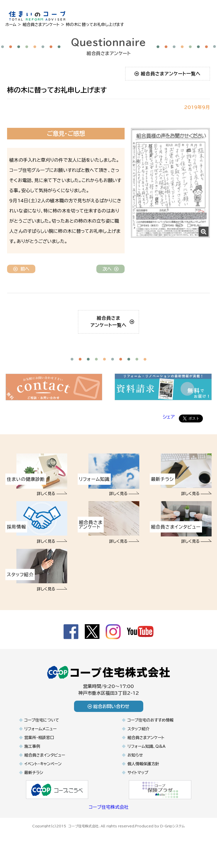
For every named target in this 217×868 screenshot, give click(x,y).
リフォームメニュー (40, 737)
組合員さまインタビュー (45, 764)
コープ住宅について (42, 729)
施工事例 (32, 755)
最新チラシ (34, 781)
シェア (169, 425)
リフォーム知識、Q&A (147, 755)
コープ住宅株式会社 (109, 816)
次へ (111, 269)
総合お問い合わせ (109, 715)
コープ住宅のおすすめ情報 (150, 729)
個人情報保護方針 (143, 772)
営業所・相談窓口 (39, 746)
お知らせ (135, 764)
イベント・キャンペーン (43, 772)
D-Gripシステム (172, 834)
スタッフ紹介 (138, 737)
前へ (21, 269)
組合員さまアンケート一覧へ (168, 74)
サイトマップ (138, 781)
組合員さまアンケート (146, 746)
